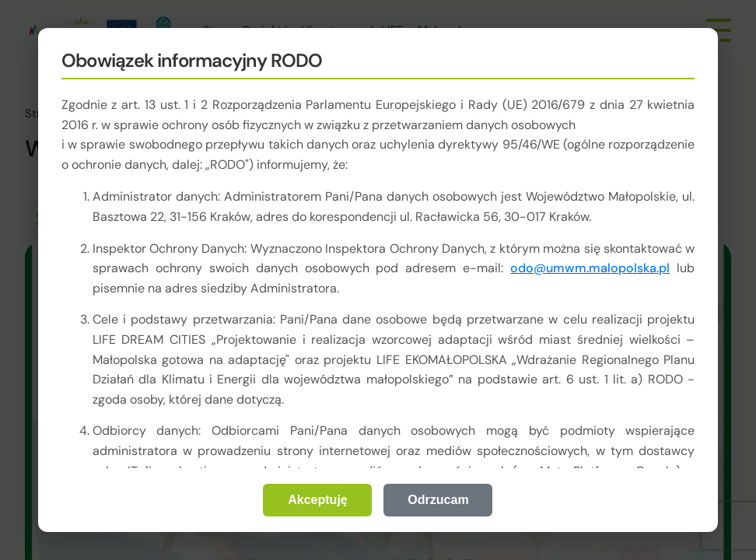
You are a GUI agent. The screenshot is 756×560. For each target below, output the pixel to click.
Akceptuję (317, 500)
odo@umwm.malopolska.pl (590, 268)
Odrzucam (438, 500)
